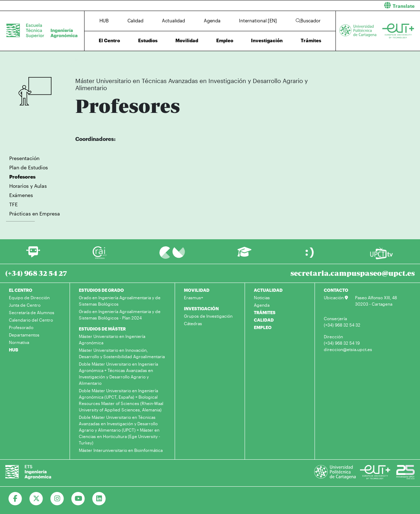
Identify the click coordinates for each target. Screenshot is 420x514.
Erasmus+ (193, 297)
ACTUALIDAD (268, 290)
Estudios (148, 40)
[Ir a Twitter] (36, 499)
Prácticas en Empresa (35, 214)
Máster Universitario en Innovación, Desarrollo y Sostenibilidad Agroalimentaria (122, 353)
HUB (104, 21)
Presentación (24, 158)
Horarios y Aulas (28, 186)
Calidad (135, 21)
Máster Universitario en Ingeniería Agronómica (112, 339)
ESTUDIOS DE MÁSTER (102, 329)
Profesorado (21, 327)
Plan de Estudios (29, 167)
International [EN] (258, 21)
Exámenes (21, 195)
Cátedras (193, 323)
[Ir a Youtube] (78, 499)
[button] (318, 6)
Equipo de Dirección (29, 297)
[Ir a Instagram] (57, 499)
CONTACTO (336, 290)
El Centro (109, 40)
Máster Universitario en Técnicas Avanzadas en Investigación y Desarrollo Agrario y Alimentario (196, 59)
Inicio (81, 59)
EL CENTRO (21, 290)
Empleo (225, 40)
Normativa (19, 342)
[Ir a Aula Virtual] (244, 255)
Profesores (296, 59)
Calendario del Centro (31, 320)
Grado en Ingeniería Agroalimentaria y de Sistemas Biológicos (120, 301)
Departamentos (24, 335)
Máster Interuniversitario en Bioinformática (121, 450)
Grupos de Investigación (208, 316)
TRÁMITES (265, 312)
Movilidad (187, 40)
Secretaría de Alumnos (32, 312)
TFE (13, 204)
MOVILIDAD (197, 290)
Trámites (311, 40)
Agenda (212, 21)
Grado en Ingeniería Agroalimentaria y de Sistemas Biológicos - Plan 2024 (120, 315)
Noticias (262, 297)
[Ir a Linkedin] (99, 499)
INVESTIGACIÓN (201, 308)
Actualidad (173, 21)
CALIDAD (264, 320)
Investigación (267, 40)
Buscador (308, 21)
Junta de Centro (25, 305)
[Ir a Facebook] (15, 499)
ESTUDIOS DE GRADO (101, 290)
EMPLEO (263, 327)
